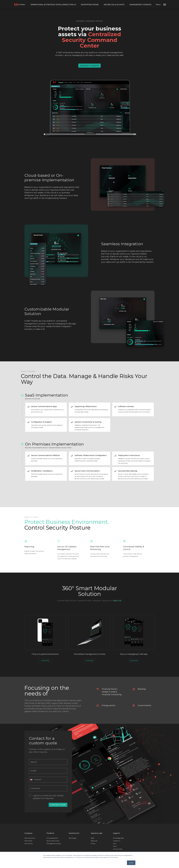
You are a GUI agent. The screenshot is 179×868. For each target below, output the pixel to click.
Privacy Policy (118, 850)
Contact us (117, 841)
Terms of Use (29, 844)
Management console (141, 5)
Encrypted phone (52, 839)
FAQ (115, 844)
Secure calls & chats (114, 5)
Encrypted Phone (90, 5)
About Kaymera (30, 839)
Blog (92, 839)
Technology (72, 839)
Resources (94, 841)
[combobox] (32, 780)
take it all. (117, 601)
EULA (115, 847)
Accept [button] (131, 863)
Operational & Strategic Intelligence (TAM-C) (53, 5)
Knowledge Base (118, 839)
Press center (28, 841)
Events (93, 844)
